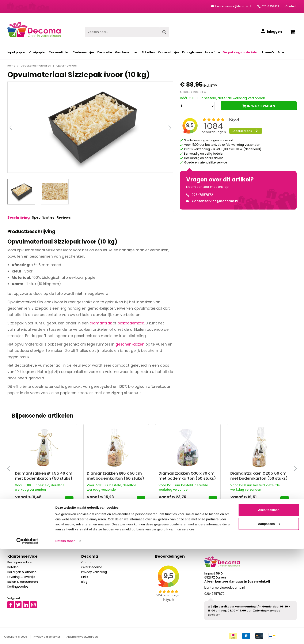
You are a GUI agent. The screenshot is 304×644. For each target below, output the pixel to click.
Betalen (13, 567)
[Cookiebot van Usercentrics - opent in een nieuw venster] (27, 636)
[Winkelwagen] (292, 32)
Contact (291, 6)
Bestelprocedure (20, 562)
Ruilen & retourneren (23, 582)
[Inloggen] (271, 32)
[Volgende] (170, 127)
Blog (84, 582)
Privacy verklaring (94, 572)
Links (85, 577)
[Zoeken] (164, 32)
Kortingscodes (18, 587)
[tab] (19, 218)
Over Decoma (92, 567)
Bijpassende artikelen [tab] (43, 416)
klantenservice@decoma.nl (233, 6)
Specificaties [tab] (43, 217)
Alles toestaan (269, 605)
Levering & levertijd (21, 577)
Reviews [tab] (64, 217)
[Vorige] (11, 127)
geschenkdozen (130, 344)
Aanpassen (269, 618)
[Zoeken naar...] (122, 32)
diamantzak (101, 323)
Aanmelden (194, 531)
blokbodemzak (131, 323)
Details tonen (65, 636)
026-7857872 (270, 6)
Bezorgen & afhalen (22, 572)
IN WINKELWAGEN (261, 106)
